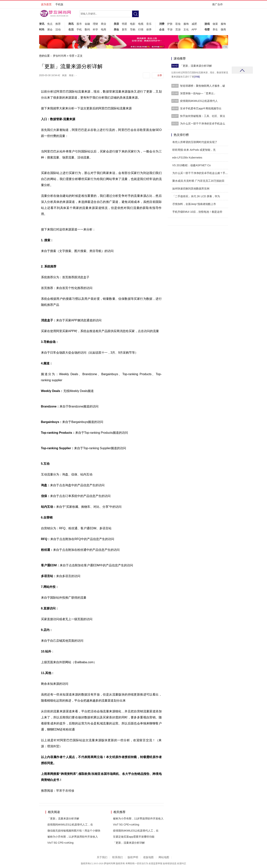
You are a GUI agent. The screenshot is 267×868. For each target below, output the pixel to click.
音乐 (149, 24)
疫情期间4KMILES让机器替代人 (199, 101)
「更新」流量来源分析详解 (63, 819)
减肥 (194, 24)
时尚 (42, 29)
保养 (149, 29)
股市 (79, 24)
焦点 (50, 24)
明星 (125, 24)
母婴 (207, 29)
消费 (162, 24)
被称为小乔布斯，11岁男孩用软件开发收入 (73, 837)
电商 (104, 29)
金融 (87, 24)
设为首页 (46, 4)
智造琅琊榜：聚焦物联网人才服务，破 (203, 86)
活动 (58, 29)
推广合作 (219, 6)
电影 (133, 24)
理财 (95, 24)
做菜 (215, 24)
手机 (79, 29)
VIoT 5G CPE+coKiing (61, 843)
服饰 (186, 24)
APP (194, 29)
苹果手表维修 (65, 791)
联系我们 (118, 857)
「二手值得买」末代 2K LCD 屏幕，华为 (196, 196)
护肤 (170, 24)
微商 (223, 29)
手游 (170, 29)
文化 (186, 29)
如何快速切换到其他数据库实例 (191, 189)
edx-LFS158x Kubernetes (187, 158)
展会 (50, 29)
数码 (87, 29)
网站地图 (164, 857)
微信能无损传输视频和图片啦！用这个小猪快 (74, 831)
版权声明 (133, 857)
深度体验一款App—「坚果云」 (198, 93)
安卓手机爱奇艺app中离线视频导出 (201, 108)
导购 (133, 29)
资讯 (42, 24)
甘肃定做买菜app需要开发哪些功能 (134, 837)
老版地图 (148, 857)
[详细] (197, 77)
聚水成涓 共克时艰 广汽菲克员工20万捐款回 (198, 181)
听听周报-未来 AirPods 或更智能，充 (194, 150)
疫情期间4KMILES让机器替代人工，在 (70, 825)
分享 (160, 75)
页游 (178, 29)
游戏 (207, 24)
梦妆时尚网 (60, 56)
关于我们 (102, 857)
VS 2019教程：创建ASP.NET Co (192, 165)
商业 (104, 24)
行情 (141, 29)
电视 (141, 24)
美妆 (116, 29)
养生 (215, 29)
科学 (95, 29)
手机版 (59, 4)
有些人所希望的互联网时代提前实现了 (195, 142)
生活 (71, 29)
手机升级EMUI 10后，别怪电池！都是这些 (197, 212)
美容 (116, 24)
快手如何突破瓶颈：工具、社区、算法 (203, 116)
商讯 (71, 24)
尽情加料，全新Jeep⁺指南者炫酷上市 (194, 204)
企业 (162, 29)
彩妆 (178, 24)
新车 (125, 29)
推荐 (58, 24)
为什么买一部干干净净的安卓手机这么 (203, 124)
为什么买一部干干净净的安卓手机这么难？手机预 (201, 173)
